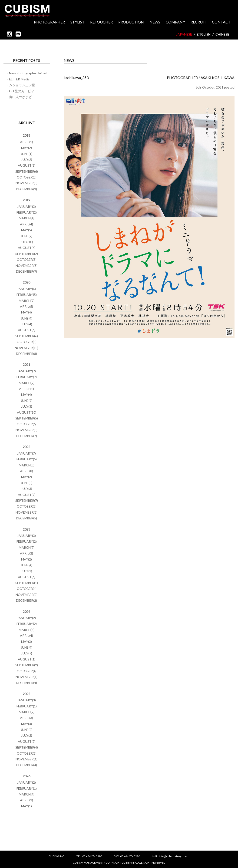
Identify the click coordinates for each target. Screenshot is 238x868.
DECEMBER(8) (26, 354)
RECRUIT (198, 22)
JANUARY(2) (26, 618)
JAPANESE (184, 35)
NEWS (155, 22)
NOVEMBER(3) (26, 183)
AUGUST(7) (27, 495)
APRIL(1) (26, 142)
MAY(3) (26, 642)
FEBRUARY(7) (27, 377)
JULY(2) (27, 160)
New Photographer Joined (28, 73)
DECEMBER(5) (26, 518)
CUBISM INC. (27, 11)
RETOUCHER (101, 22)
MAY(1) (26, 806)
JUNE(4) (26, 318)
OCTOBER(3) (27, 177)
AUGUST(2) (27, 741)
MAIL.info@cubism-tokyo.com (171, 856)
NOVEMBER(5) (26, 266)
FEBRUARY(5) (27, 295)
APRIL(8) (26, 471)
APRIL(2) (26, 553)
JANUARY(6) (26, 289)
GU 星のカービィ (22, 91)
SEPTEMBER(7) (27, 500)
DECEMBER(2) (26, 600)
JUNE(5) (26, 483)
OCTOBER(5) (27, 342)
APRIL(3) (26, 718)
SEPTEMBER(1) (27, 583)
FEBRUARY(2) (27, 212)
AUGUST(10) (27, 412)
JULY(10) (27, 242)
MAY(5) (26, 230)
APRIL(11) (26, 389)
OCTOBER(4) (27, 589)
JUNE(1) (26, 154)
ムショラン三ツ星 (22, 85)
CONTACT (221, 22)
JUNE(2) (26, 236)
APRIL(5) (26, 306)
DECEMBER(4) (26, 683)
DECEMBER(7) (26, 271)
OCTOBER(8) (27, 506)
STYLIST (78, 22)
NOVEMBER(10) (26, 348)
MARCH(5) (27, 630)
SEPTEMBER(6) (27, 171)
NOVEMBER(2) (26, 595)
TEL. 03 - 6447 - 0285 (89, 856)
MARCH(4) (27, 218)
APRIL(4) (26, 224)
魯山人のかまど (20, 97)
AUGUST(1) (27, 659)
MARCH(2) (27, 712)
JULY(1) (27, 571)
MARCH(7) (27, 301)
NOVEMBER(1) (26, 677)
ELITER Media (19, 79)
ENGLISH (204, 35)
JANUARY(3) (26, 206)
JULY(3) (27, 406)
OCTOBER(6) (27, 424)
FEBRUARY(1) (27, 706)
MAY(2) (26, 148)
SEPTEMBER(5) (27, 418)
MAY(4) (26, 312)
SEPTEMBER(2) (27, 254)
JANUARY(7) (26, 371)
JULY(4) (27, 324)
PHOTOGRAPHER (49, 22)
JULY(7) (27, 653)
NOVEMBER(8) (26, 430)
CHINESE (222, 35)
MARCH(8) (27, 465)
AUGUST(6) (27, 248)
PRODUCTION (131, 22)
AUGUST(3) (27, 165)
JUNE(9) (26, 401)
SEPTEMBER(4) (27, 747)
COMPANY (175, 22)
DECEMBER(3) (26, 189)
